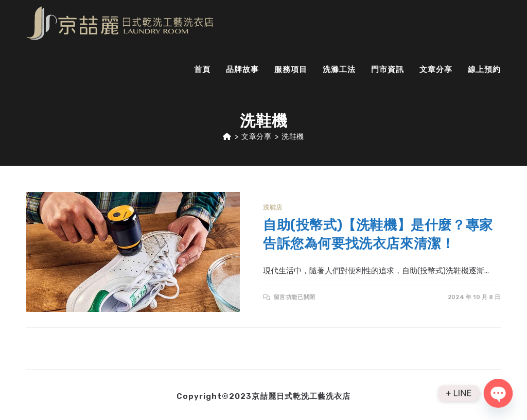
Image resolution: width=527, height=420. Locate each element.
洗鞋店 (273, 207)
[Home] (227, 137)
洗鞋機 (293, 137)
